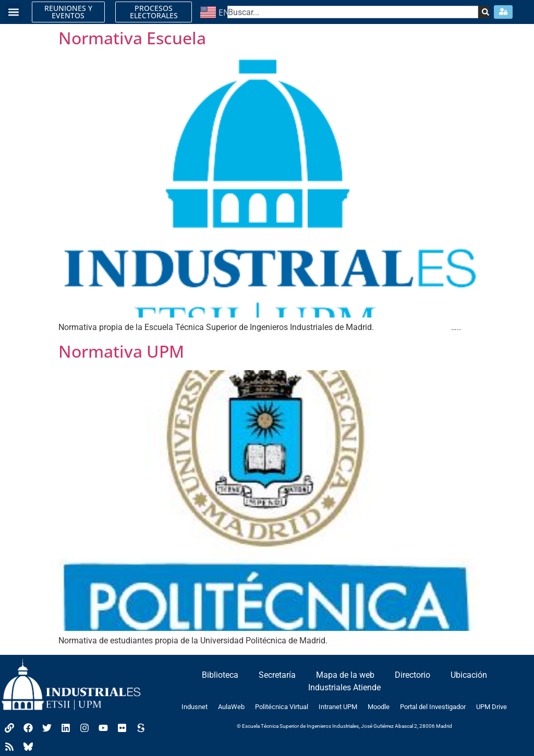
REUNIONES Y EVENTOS (68, 12)
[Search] (483, 12)
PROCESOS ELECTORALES (154, 12)
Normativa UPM (121, 351)
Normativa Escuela (132, 38)
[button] (13, 12)
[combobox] (353, 12)
